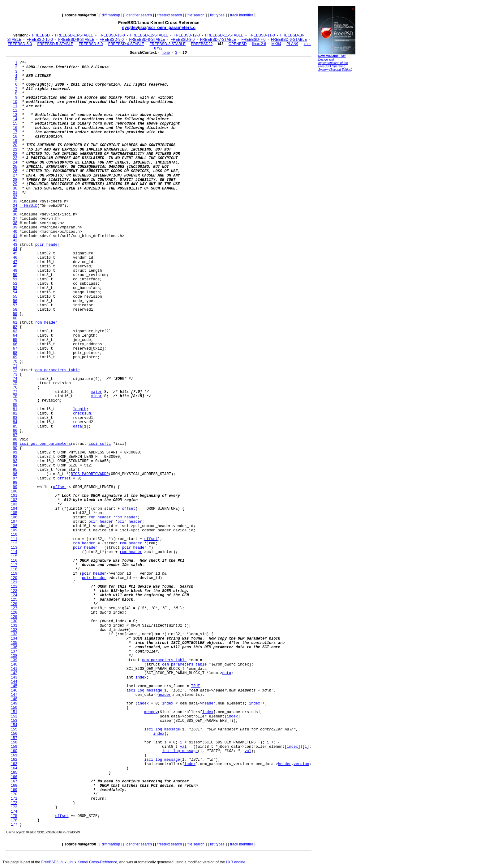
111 (14, 539)
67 (15, 349)
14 (15, 119)
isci (143, 28)
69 (15, 357)
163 (14, 764)
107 (14, 522)
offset (64, 479)
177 (14, 825)
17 (15, 132)
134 (14, 639)
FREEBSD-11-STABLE (224, 35)
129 (14, 617)
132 (14, 630)
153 (14, 721)
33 (15, 202)
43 (15, 245)
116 (14, 561)
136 (14, 647)
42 (15, 240)
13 (15, 115)
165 (14, 773)
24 (15, 163)
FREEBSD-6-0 (20, 44)
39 (15, 228)
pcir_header (47, 245)
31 (15, 193)
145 (14, 686)
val (183, 747)
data (77, 427)
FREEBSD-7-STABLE (218, 40)
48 (15, 266)
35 (15, 210)
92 (15, 457)
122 (14, 587)
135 (14, 643)
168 (14, 786)
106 (14, 517)
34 (15, 206)
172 (14, 803)
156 (14, 734)
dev (134, 28)
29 (15, 184)
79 (15, 401)
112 (14, 543)
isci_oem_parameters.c (172, 28)
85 (15, 427)
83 (15, 418)
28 (15, 180)
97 (15, 479)
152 (14, 717)
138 (14, 656)
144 (14, 682)
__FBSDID (28, 206)
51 (15, 279)
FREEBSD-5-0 (91, 44)
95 (15, 470)
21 (15, 150)
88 (15, 440)
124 (14, 595)
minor (97, 396)
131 (14, 626)
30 (15, 189)
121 (14, 582)
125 (14, 600)
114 (14, 552)
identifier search (139, 15)
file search (196, 15)
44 (15, 249)
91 (15, 453)
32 (15, 197)
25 (15, 167)
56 (15, 301)
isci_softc (100, 444)
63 (15, 331)
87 (15, 435)
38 (15, 223)
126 (14, 604)
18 (15, 137)
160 (14, 751)
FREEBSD (41, 35)
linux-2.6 (259, 44)
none (166, 53)
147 (14, 695)
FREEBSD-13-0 (112, 35)
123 (14, 591)
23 (15, 158)
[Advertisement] (337, 168)
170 (14, 794)
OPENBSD (238, 44)
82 (15, 414)
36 (15, 215)
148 (14, 699)
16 (15, 128)
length (80, 409)
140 (14, 665)
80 (15, 405)
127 (14, 608)
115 (14, 556)
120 (14, 578)
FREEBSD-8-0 (182, 40)
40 (15, 232)
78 (15, 396)
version (301, 764)
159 (14, 747)
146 (14, 691)
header (164, 695)
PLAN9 (292, 44)
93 (15, 461)
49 (15, 271)
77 (15, 392)
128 (14, 613)
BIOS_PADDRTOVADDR (90, 474)
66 (15, 344)
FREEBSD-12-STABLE (149, 35)
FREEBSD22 (202, 44)
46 (15, 258)
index (141, 678)
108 (14, 526)
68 (15, 353)
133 (14, 634)
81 (15, 409)
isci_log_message (144, 691)
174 (14, 812)
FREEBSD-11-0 (262, 35)
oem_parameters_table (58, 370)
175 (14, 816)
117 (14, 565)
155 (14, 730)
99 (15, 487)
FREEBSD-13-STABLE (74, 35)
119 (14, 574)
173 (14, 807)
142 (14, 673)
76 (15, 388)
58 (15, 310)
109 (14, 530)
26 (15, 171)
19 (15, 141)
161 (14, 755)
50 (15, 275)
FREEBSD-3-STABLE (167, 44)
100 (14, 491)
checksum (82, 414)
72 (15, 370)
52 (15, 284)
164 (14, 768)
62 (15, 327)
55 (15, 297)
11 (15, 106)
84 (15, 422)
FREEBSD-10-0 (40, 40)
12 (15, 111)
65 (15, 340)
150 (14, 708)
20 (15, 145)
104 (14, 509)
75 (15, 383)
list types (217, 15)
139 (14, 660)
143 (14, 678)
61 (15, 323)
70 (15, 362)
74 (15, 379)
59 (15, 314)
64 (15, 336)
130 (14, 621)
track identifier (242, 15)
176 (14, 820)
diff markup (111, 15)
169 (14, 790)
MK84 (276, 44)
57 (15, 305)
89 (15, 444)
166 (14, 777)
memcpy (151, 712)
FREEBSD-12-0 (187, 35)
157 (14, 738)
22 (15, 154)
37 (15, 219)
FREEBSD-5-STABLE (55, 44)
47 (15, 262)
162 (14, 760)
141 (14, 669)
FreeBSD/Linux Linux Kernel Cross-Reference (79, 862)
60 (15, 318)
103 (14, 504)
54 (15, 292)
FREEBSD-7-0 (253, 40)
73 (15, 375)
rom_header (46, 323)
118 (14, 569)
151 (14, 712)
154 (14, 725)
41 (15, 236)
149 (14, 704)
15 (15, 124)
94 (15, 466)
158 (14, 742)
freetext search (170, 15)
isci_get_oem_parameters (45, 444)
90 (15, 448)
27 (15, 176)
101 (14, 496)
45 (15, 253)
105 (14, 513)
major (97, 392)
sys (126, 28)
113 (14, 548)
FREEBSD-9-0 (112, 40)
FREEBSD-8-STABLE (147, 40)
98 (15, 483)
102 (14, 500)
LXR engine (236, 862)
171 (14, 799)
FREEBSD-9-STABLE (76, 40)
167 (14, 781)
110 (14, 535)
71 (15, 366)
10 (15, 102)
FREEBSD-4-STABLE (126, 44)
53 (15, 288)
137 (14, 652)
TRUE (196, 686)
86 (15, 431)
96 (15, 474)
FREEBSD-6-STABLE (289, 40)
